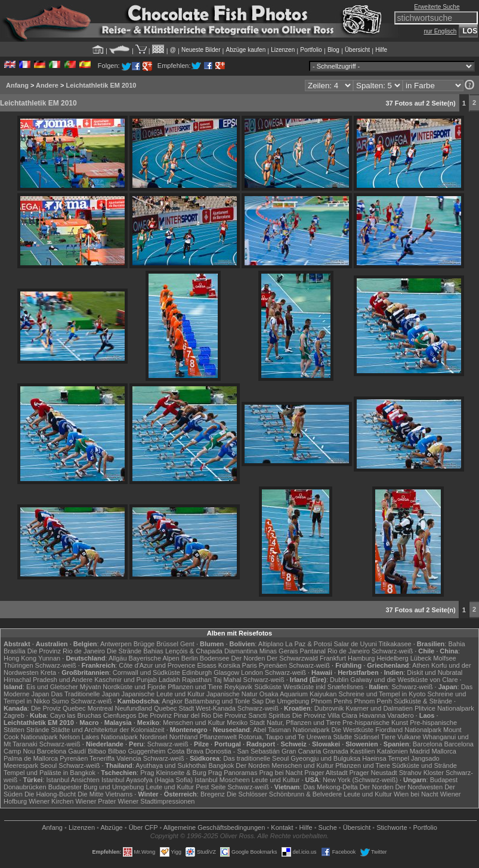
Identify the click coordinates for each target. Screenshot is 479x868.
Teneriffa (102, 758)
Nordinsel (153, 737)
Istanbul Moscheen (222, 780)
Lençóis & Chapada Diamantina (211, 651)
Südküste (268, 687)
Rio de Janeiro (349, 651)
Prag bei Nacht (281, 773)
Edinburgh (197, 672)
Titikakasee (395, 644)
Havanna (372, 715)
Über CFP (143, 827)
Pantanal (313, 651)
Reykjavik (238, 687)
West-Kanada (215, 708)
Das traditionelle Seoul (256, 758)
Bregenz (213, 794)
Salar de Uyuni (355, 644)
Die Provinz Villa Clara (325, 715)
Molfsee (445, 658)
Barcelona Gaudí (62, 751)
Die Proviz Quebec (58, 708)
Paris (250, 665)
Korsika (229, 665)
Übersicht (357, 50)
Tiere (388, 737)
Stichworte (392, 827)
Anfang (17, 85)
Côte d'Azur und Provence (157, 665)
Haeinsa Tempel (386, 758)
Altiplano (271, 644)
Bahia (456, 644)
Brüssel (167, 644)
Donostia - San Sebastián (242, 751)
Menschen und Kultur (194, 723)
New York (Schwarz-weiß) (360, 780)
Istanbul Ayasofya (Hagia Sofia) (147, 780)
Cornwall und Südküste (146, 672)
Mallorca (444, 751)
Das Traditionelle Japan (86, 694)
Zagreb (14, 715)
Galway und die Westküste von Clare (404, 680)
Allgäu (118, 658)
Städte (342, 737)
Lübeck (421, 658)
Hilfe (381, 50)
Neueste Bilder (201, 50)
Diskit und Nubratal (435, 672)
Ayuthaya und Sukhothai (171, 765)
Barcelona (428, 744)
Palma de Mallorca (31, 758)
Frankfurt (333, 658)
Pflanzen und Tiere (195, 687)
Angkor (172, 701)
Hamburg (361, 658)
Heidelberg (392, 658)
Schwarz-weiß (392, 651)
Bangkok (221, 765)
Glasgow (226, 672)
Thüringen (18, 665)
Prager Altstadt (326, 773)
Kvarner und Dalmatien (379, 708)
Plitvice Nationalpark (444, 708)
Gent (187, 644)
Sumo (61, 701)
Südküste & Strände (423, 701)
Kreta (48, 672)
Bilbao (97, 751)
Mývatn (90, 687)
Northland (184, 737)
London (252, 672)
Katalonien (393, 751)
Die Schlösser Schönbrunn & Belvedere (284, 794)
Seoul (48, 765)
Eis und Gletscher (52, 687)
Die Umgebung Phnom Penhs (309, 701)
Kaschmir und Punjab (126, 680)
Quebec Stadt (174, 708)
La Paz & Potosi (308, 644)
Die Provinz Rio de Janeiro (66, 651)
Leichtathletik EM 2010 (101, 85)
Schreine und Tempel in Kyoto (382, 694)
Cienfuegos (120, 715)
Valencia (129, 758)
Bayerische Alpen (154, 658)
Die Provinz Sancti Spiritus (252, 715)
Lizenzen (283, 50)
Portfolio (311, 50)
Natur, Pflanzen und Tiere (304, 723)
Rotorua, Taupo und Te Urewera (285, 737)
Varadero (400, 715)
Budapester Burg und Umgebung (96, 787)
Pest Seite (211, 787)
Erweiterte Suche (437, 7)
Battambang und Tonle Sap (224, 701)
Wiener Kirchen (51, 801)
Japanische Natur (232, 694)
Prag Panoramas (233, 773)
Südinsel (366, 737)
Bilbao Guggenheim (137, 751)
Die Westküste (353, 730)
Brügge (144, 644)
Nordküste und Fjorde (134, 687)
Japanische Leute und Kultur (163, 694)
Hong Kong (20, 658)
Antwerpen (116, 644)
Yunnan (49, 658)
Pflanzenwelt (218, 737)
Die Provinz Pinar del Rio (175, 715)
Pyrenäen (273, 665)
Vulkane (409, 737)
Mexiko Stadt (246, 723)
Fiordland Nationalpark (408, 730)
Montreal (101, 708)
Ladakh (169, 680)
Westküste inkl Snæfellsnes (323, 687)
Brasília (15, 651)
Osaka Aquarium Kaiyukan (298, 694)
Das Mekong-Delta (331, 787)
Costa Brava (186, 751)
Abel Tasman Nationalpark (291, 730)
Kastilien (363, 751)
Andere (47, 85)
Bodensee (215, 658)
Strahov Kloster (421, 773)
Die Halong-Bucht (50, 794)
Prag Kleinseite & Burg (173, 773)
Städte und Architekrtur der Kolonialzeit (108, 730)
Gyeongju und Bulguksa (325, 758)
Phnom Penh (373, 701)
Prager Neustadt (373, 773)
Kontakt (282, 827)
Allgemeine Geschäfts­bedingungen (214, 827)
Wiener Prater (95, 801)
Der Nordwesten (419, 787)
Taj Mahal (227, 680)
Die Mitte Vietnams (105, 794)
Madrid (420, 751)
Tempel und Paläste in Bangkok (50, 773)
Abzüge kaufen (246, 50)
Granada (336, 751)
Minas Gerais (279, 651)
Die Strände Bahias (135, 651)
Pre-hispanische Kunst (375, 723)
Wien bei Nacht (416, 794)
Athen (421, 665)
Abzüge (111, 827)
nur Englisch (440, 31)
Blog (333, 50)
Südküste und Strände (424, 765)
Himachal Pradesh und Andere (48, 680)
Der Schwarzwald (292, 658)
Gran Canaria (301, 751)
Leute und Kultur (276, 780)
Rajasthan (197, 680)
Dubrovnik (329, 708)
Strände (38, 730)
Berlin (190, 658)
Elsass (206, 665)
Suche (328, 827)
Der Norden (248, 658)
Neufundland (134, 708)
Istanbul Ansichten (73, 780)
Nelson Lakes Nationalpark (99, 737)
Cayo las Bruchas (76, 715)
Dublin (339, 680)
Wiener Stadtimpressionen (156, 801)
